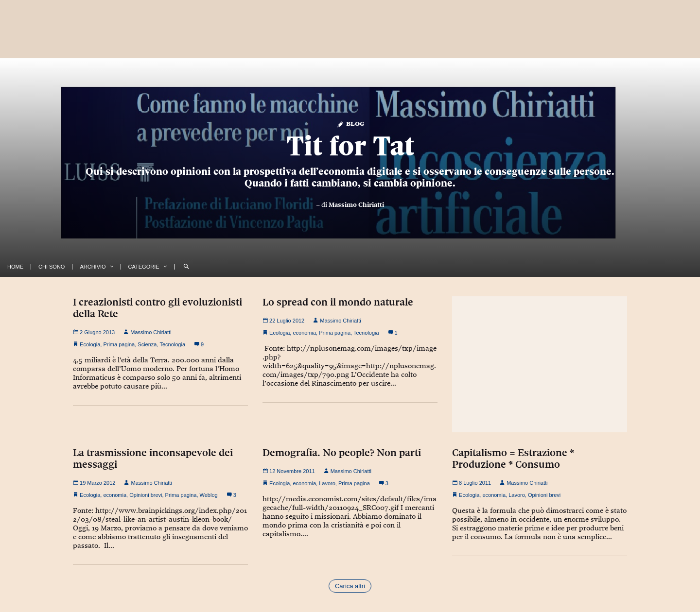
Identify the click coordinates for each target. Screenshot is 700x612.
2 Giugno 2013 (94, 332)
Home (15, 267)
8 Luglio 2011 (472, 483)
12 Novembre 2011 (289, 471)
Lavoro (327, 483)
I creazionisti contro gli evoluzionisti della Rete (157, 308)
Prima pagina (119, 344)
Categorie (144, 267)
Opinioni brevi (146, 495)
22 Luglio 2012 (283, 321)
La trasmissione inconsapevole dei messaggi (153, 459)
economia (304, 333)
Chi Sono (52, 267)
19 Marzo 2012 (94, 483)
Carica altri (350, 586)
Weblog (209, 495)
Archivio (93, 267)
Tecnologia (172, 344)
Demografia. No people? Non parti (342, 453)
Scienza (147, 344)
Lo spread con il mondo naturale (338, 302)
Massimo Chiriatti (356, 204)
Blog (350, 123)
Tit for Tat (350, 146)
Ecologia (90, 344)
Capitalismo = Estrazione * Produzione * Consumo (513, 459)
